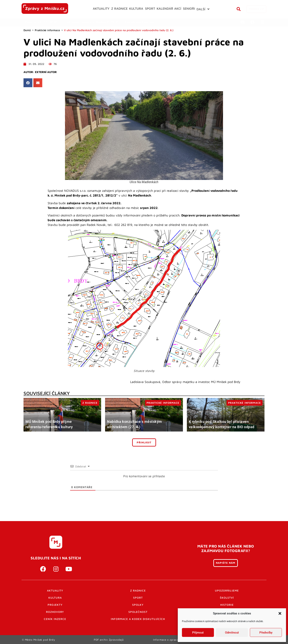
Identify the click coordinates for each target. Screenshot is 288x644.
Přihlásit (144, 442)
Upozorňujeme (227, 591)
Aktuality (55, 591)
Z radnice (138, 591)
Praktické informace (47, 30)
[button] (280, 613)
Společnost (138, 612)
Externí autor (46, 72)
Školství (227, 598)
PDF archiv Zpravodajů (109, 639)
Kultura (55, 598)
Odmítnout (232, 633)
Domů (27, 30)
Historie (227, 605)
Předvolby (266, 633)
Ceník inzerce (55, 619)
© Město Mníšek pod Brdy (39, 639)
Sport (138, 598)
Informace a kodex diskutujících (138, 619)
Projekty (55, 605)
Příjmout (198, 633)
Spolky (138, 605)
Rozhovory (55, 612)
